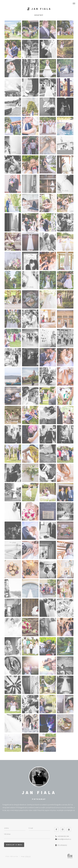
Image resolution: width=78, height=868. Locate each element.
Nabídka (74, 3)
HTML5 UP (28, 856)
